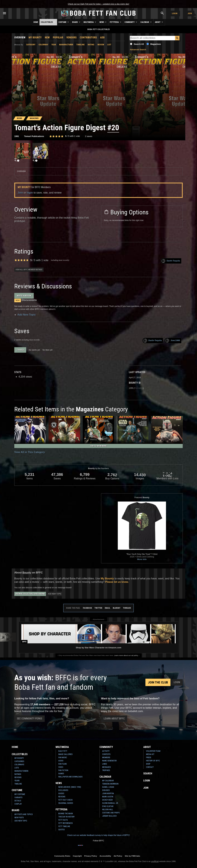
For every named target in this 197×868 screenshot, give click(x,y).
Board (76, 22)
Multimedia (90, 22)
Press (149, 758)
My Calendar (108, 781)
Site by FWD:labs (132, 856)
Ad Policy (118, 856)
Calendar (146, 22)
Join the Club (158, 682)
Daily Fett (63, 751)
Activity (106, 751)
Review (101, 45)
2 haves (20, 350)
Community (131, 22)
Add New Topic (27, 315)
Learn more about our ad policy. (126, 655)
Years (17, 781)
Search (148, 773)
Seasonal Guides (66, 803)
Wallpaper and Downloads (70, 777)
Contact (150, 767)
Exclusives (63, 790)
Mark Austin (108, 797)
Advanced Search (138, 50)
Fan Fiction (63, 770)
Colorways (19, 765)
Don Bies (106, 790)
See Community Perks (29, 719)
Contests (106, 754)
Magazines (156, 44)
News (103, 22)
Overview (20, 37)
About (159, 22)
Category (31, 45)
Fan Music (63, 758)
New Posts (19, 818)
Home (36, 22)
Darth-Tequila (171, 261)
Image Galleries (65, 754)
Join (190, 13)
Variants (18, 798)
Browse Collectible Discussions (30, 594)
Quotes (61, 830)
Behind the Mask (66, 814)
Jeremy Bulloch (109, 816)
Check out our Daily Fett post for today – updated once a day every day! (98, 4)
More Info (142, 559)
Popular (58, 37)
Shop (148, 764)
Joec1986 (173, 341)
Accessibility (105, 856)
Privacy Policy (91, 856)
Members (106, 758)
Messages (106, 767)
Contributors (88, 37)
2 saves (89, 136)
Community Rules (62, 856)
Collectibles (48, 22)
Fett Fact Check (65, 800)
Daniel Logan (108, 787)
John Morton (108, 793)
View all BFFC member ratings (29, 270)
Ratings (18, 774)
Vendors (72, 37)
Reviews (18, 777)
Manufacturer (66, 45)
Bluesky (117, 608)
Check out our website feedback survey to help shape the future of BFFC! (98, 835)
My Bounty (35, 37)
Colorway (43, 45)
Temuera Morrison (110, 784)
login (30, 193)
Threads (127, 608)
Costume (64, 22)
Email (107, 608)
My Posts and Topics (24, 814)
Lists (17, 768)
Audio (61, 761)
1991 (17, 136)
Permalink (139, 388)
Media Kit (150, 754)
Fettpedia (116, 22)
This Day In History (66, 817)
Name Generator (109, 761)
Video (61, 767)
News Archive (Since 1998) (70, 787)
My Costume (20, 794)
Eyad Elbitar (108, 806)
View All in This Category (30, 452)
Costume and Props (111, 813)
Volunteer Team (153, 751)
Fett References (65, 823)
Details (18, 801)
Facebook (87, 608)
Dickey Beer (107, 800)
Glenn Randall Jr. (110, 803)
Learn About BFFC (114, 719)
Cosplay (18, 804)
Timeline (80, 45)
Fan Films (63, 764)
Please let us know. (117, 582)
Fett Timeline (64, 826)
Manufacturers (21, 771)
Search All (139, 44)
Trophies (106, 770)
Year (54, 45)
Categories (19, 761)
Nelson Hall (108, 810)
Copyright (77, 856)
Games (61, 774)
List (109, 45)
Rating (91, 45)
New (47, 37)
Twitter (98, 608)
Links (105, 764)
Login (175, 13)
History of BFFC (153, 761)
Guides (61, 793)
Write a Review (24, 296)
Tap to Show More (99, 446)
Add (102, 37)
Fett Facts (63, 820)
